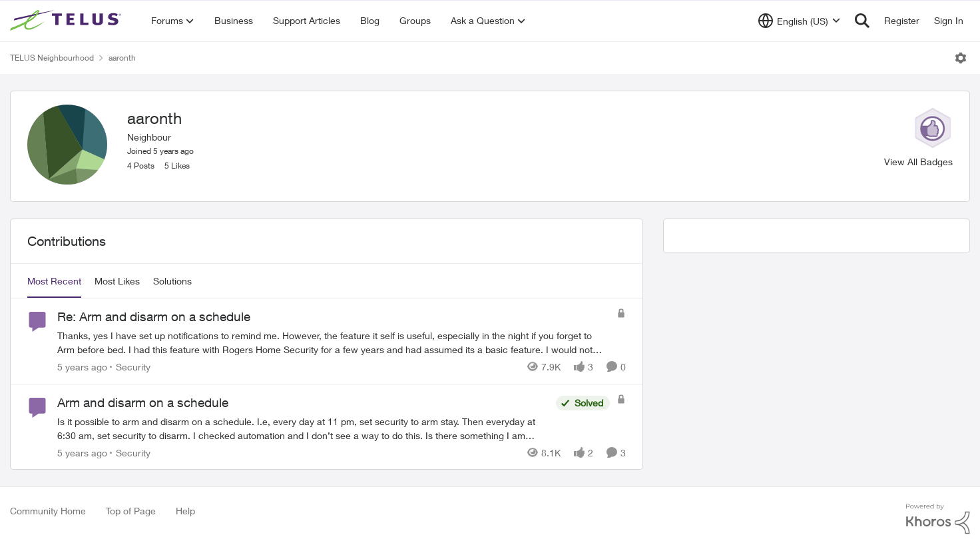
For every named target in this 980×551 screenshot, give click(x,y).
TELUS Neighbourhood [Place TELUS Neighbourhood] (52, 58)
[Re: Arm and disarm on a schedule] (334, 342)
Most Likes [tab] (117, 281)
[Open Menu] (961, 58)
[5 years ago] (82, 367)
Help (185, 511)
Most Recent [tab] (54, 281)
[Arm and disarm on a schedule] (303, 428)
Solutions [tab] (172, 281)
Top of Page (131, 511)
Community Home (48, 511)
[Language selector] (799, 21)
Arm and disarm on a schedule (143, 402)
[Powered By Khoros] (938, 519)
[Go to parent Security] (130, 367)
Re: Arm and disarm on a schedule (154, 316)
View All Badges (918, 162)
